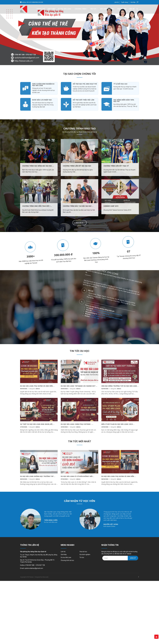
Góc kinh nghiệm (107, 9)
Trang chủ (41, 9)
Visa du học (122, 9)
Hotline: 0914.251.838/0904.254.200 (32, 2)
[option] (79, 35)
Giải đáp (133, 2)
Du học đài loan (65, 9)
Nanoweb (46, 577)
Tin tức (94, 9)
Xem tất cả (80, 223)
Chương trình (81, 9)
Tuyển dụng (125, 2)
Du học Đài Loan (66, 557)
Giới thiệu (51, 9)
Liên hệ (116, 2)
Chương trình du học (67, 560)
